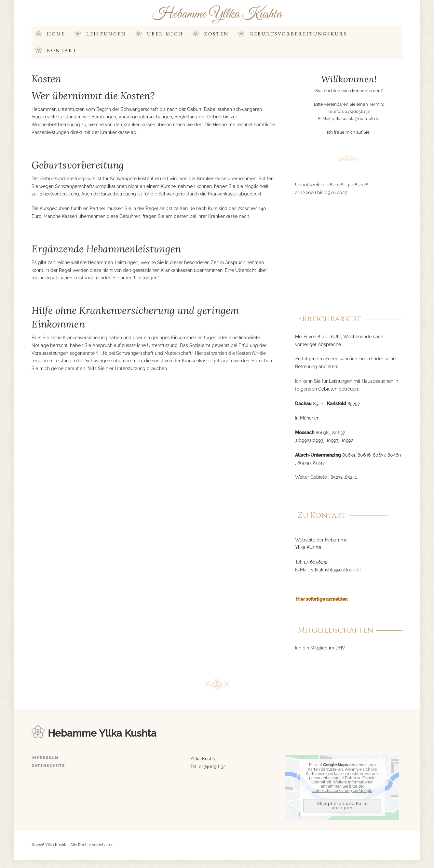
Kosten (216, 34)
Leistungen (106, 34)
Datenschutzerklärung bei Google (342, 791)
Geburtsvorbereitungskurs (298, 34)
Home (56, 34)
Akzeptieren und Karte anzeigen (342, 806)
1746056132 (315, 562)
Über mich (165, 34)
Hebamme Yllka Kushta (217, 14)
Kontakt (62, 50)
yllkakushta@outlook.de (356, 119)
